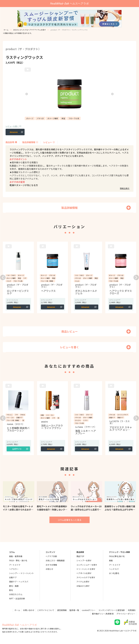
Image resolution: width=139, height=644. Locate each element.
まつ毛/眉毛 (114, 573)
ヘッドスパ (114, 569)
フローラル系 (74, 118)
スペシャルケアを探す (86, 577)
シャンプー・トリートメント (21, 573)
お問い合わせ (29, 610)
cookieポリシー (89, 610)
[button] (27, 94)
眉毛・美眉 (14, 586)
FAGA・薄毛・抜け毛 (18, 560)
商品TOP (80, 556)
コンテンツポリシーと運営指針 (112, 610)
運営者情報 (62, 610)
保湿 (63, 118)
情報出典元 (125, 188)
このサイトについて (46, 610)
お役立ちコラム (16, 594)
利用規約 (132, 610)
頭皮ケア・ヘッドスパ (19, 582)
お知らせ (49, 569)
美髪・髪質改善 (16, 556)
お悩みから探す (83, 586)
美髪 (111, 560)
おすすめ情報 (51, 565)
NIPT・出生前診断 (17, 599)
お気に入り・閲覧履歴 (55, 560)
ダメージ (30, 118)
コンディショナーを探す (87, 565)
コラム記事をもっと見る (69, 520)
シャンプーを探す (84, 560)
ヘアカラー (14, 569)
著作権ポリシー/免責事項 (103, 614)
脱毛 (11, 590)
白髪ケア (13, 577)
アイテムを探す (83, 582)
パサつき (40, 118)
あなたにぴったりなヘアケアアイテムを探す (30, 30)
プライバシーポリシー (126, 614)
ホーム (6, 30)
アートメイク (15, 565)
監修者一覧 (74, 610)
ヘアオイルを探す (84, 573)
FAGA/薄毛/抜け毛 (117, 556)
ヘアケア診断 (51, 556)
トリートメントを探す (86, 569)
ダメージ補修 (53, 118)
